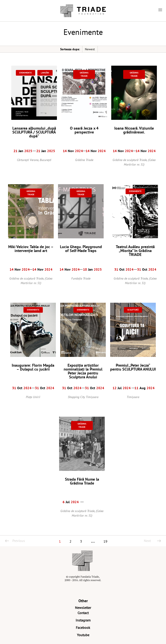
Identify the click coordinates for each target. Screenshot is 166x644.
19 (105, 541)
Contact (83, 613)
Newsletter (83, 608)
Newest (90, 49)
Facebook (83, 628)
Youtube (83, 635)
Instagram (83, 620)
